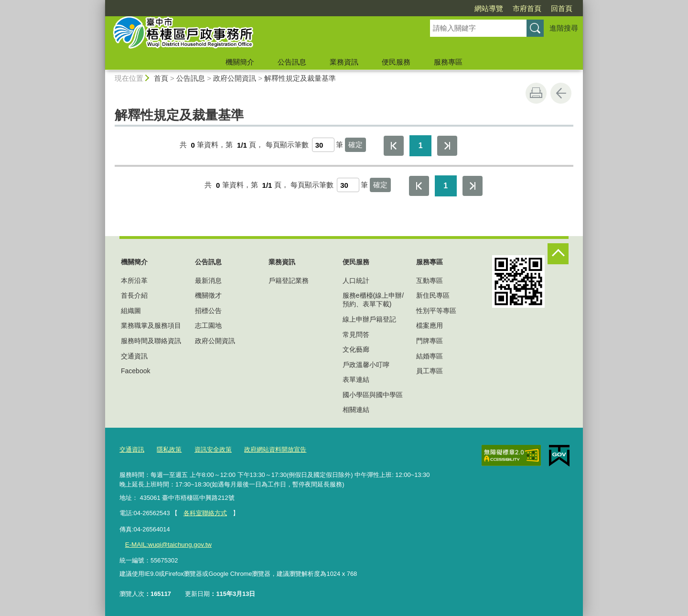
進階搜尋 (564, 28)
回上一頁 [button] (561, 93)
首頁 (161, 78)
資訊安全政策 (213, 449)
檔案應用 (430, 325)
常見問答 (356, 335)
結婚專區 (430, 356)
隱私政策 (169, 449)
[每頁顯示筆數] (323, 145)
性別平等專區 (436, 311)
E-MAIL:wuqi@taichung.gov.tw (167, 544)
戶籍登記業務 (289, 281)
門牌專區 (430, 341)
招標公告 (208, 311)
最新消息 (208, 281)
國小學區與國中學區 (373, 395)
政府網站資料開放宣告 (275, 449)
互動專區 (430, 281)
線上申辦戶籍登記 (369, 319)
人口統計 (356, 281)
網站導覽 (489, 8)
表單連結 (356, 379)
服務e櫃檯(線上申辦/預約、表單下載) (373, 300)
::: (101, 4)
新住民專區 (433, 295)
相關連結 (356, 410)
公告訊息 (292, 62)
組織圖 (131, 311)
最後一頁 (447, 146)
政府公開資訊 (235, 78)
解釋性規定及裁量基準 (300, 78)
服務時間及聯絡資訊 (151, 341)
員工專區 (430, 371)
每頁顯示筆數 (287, 145)
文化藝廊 (356, 349)
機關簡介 (240, 62)
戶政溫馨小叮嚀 (366, 365)
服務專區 (448, 62)
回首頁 (562, 8)
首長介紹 (134, 295)
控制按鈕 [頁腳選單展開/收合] (558, 254)
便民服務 (396, 62)
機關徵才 (208, 295)
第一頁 (394, 146)
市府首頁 (527, 8)
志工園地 (208, 325)
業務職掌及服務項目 (151, 325)
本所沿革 (134, 281)
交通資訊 (134, 356)
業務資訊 (344, 62)
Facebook (135, 371)
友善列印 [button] (536, 93)
